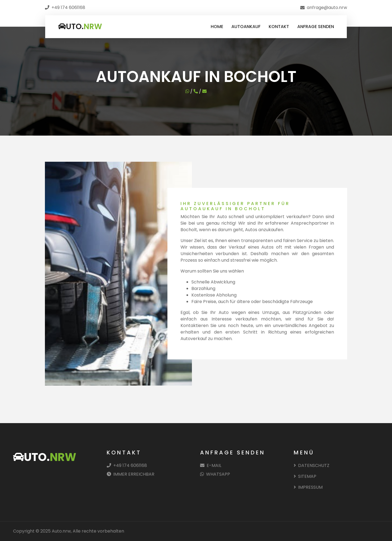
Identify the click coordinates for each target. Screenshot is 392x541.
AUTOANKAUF (246, 27)
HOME (217, 27)
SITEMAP (305, 476)
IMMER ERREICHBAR (131, 474)
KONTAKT (279, 27)
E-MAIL (211, 465)
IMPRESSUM (308, 487)
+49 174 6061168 (127, 465)
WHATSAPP (215, 474)
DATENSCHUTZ (312, 465)
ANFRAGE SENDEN (316, 27)
